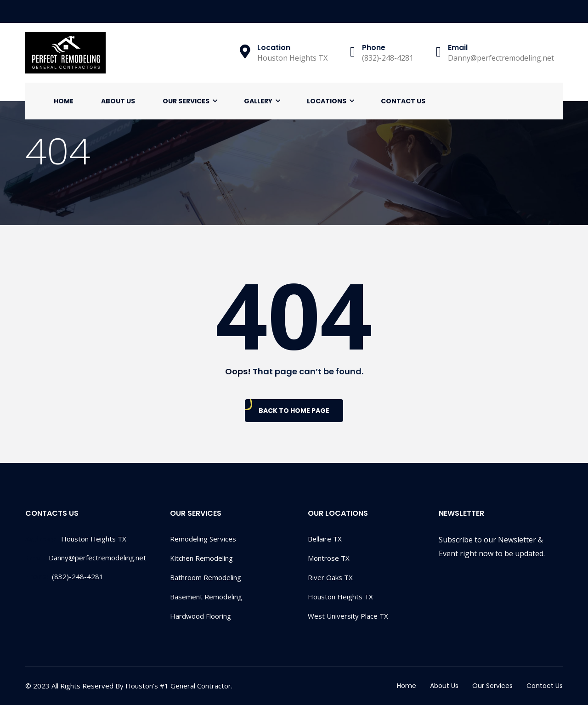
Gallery (258, 101)
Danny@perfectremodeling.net (86, 558)
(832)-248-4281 (64, 576)
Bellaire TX (325, 539)
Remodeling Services (203, 539)
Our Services (186, 101)
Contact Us (403, 101)
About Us (118, 101)
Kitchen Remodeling (201, 558)
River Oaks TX (330, 577)
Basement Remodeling (206, 597)
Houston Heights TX (340, 597)
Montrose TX (329, 558)
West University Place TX (348, 616)
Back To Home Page (294, 411)
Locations (327, 101)
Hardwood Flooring (201, 616)
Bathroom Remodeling (206, 577)
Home (64, 101)
